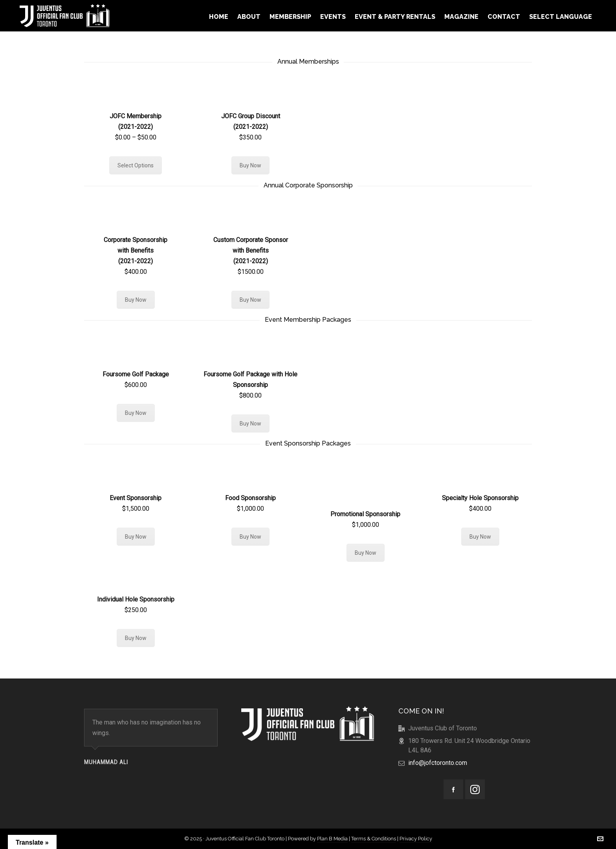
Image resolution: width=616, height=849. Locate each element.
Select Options (136, 165)
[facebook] (453, 789)
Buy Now (250, 165)
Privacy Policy (416, 839)
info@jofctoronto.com (438, 763)
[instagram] (475, 789)
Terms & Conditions (374, 839)
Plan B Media (332, 839)
